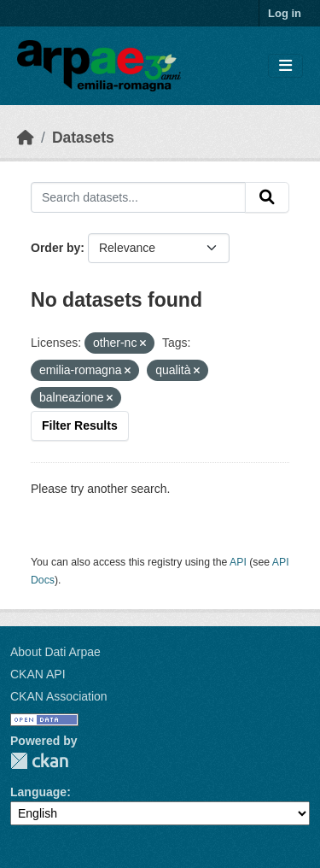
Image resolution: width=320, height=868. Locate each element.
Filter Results (80, 425)
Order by (55, 248)
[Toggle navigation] (285, 66)
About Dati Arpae (55, 652)
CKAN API (38, 674)
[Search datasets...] (138, 197)
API (238, 562)
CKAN (39, 761)
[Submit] (267, 197)
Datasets (83, 138)
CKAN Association (59, 696)
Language (38, 792)
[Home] (26, 138)
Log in (285, 13)
